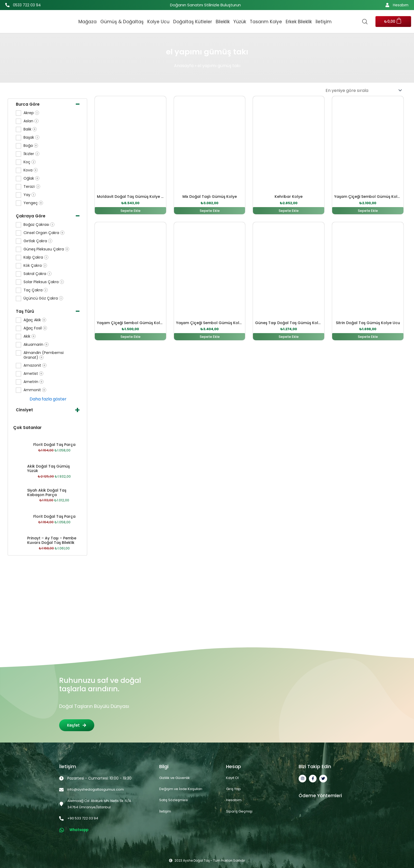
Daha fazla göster (48, 399)
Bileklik (223, 22)
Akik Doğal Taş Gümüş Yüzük (48, 468)
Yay (30, 195)
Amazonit (35, 365)
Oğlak (31, 178)
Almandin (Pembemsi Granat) (44, 355)
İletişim (324, 22)
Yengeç (33, 203)
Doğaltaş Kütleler (193, 22)
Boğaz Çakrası (39, 225)
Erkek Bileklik (299, 22)
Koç (30, 162)
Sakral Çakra (37, 274)
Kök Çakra (35, 266)
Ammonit (35, 390)
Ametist (33, 374)
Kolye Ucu (158, 22)
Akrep (31, 113)
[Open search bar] (365, 22)
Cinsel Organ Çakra (44, 233)
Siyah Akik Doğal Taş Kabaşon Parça (47, 493)
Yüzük (240, 22)
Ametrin (34, 382)
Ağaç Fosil (35, 328)
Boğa (31, 146)
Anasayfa (184, 66)
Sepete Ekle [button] (130, 211)
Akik (30, 336)
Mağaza (88, 22)
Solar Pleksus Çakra (44, 282)
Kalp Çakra (36, 257)
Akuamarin (36, 345)
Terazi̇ (32, 187)
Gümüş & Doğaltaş (122, 22)
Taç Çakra (36, 290)
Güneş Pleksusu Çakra (46, 249)
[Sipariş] (363, 90)
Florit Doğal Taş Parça (54, 445)
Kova (31, 170)
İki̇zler (31, 154)
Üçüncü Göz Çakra (43, 298)
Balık (30, 129)
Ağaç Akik (35, 320)
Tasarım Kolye (266, 22)
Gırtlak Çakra (38, 241)
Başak (31, 137)
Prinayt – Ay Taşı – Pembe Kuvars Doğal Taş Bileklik (52, 540)
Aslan (31, 121)
